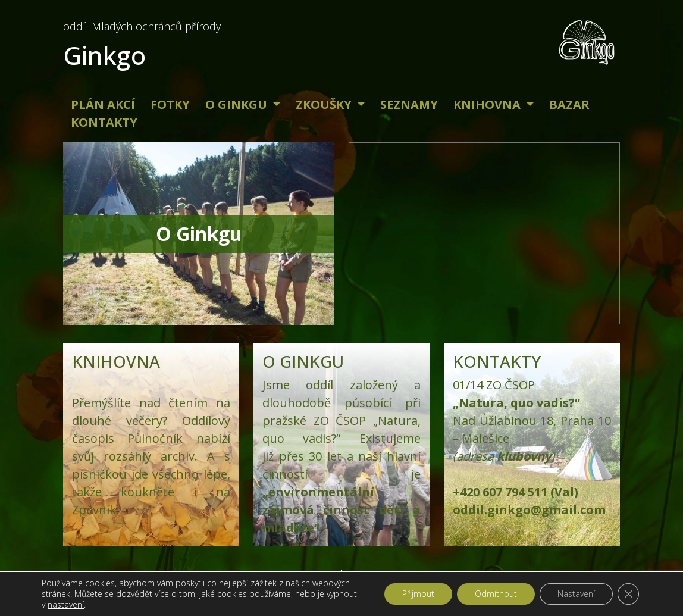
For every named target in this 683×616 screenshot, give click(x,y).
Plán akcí (103, 104)
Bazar (569, 104)
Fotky (170, 104)
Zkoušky (325, 104)
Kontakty (104, 122)
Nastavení (576, 594)
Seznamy (409, 104)
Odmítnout (496, 594)
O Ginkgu (238, 104)
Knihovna (488, 104)
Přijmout (418, 594)
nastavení (66, 605)
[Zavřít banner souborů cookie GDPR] (628, 594)
